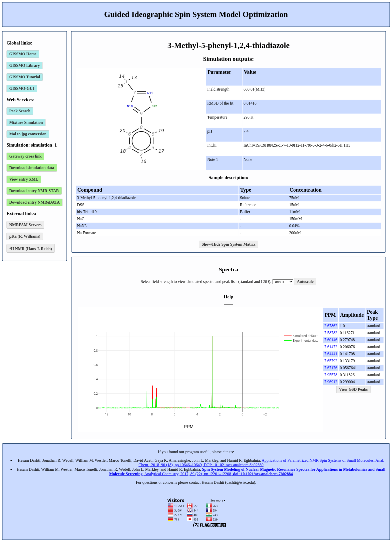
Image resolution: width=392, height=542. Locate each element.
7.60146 (331, 340)
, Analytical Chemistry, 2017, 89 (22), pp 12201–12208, (247, 472)
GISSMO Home (23, 54)
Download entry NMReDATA (34, 202)
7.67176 (331, 368)
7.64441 (331, 354)
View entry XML (24, 179)
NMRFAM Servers (25, 225)
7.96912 (331, 382)
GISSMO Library (24, 65)
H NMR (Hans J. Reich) (31, 248)
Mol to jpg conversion (28, 134)
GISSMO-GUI (22, 88)
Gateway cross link (25, 156)
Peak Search (20, 111)
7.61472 (331, 347)
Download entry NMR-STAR (34, 191)
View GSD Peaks (353, 389)
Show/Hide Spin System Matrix (229, 244)
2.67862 (331, 326)
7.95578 (331, 375)
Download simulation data (32, 168)
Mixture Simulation (26, 122)
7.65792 (331, 361)
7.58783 (331, 333)
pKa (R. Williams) (25, 236)
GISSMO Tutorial (25, 77)
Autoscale (305, 282)
